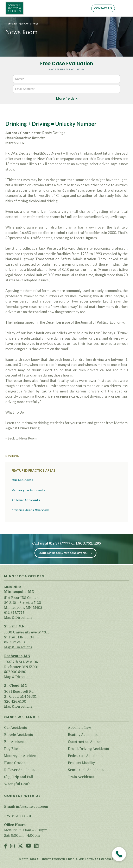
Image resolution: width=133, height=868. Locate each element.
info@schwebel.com (32, 807)
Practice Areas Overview (30, 510)
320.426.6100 (15, 702)
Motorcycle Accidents (28, 490)
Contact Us (103, 8)
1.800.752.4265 (88, 543)
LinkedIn (36, 846)
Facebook (5, 846)
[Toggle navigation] (124, 8)
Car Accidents (22, 480)
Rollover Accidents (26, 500)
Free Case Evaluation (67, 64)
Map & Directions (18, 618)
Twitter (20, 846)
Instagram (12, 846)
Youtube (28, 846)
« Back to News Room (21, 438)
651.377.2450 (14, 642)
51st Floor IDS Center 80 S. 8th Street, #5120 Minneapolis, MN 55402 (23, 603)
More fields (65, 99)
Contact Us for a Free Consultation (64, 553)
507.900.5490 (15, 672)
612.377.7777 (60, 543)
